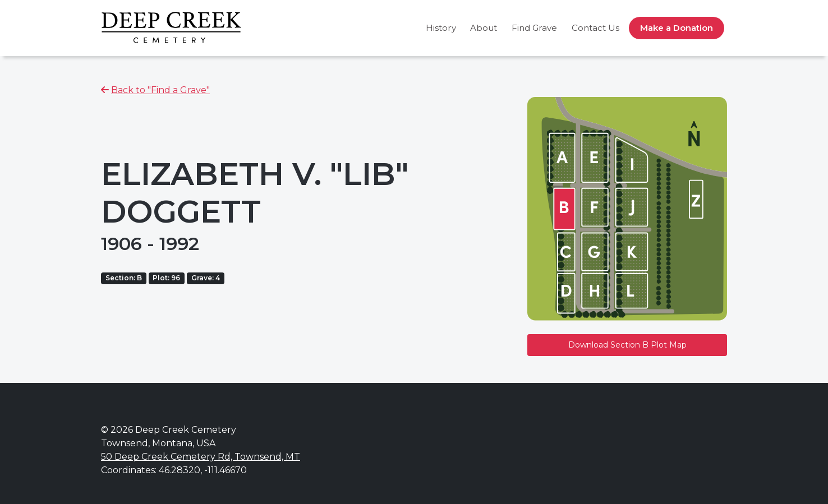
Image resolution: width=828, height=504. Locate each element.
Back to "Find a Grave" (160, 90)
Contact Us (595, 28)
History (441, 28)
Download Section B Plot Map (627, 345)
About (484, 28)
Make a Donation (677, 28)
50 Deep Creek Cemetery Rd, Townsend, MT (201, 457)
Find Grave (534, 28)
